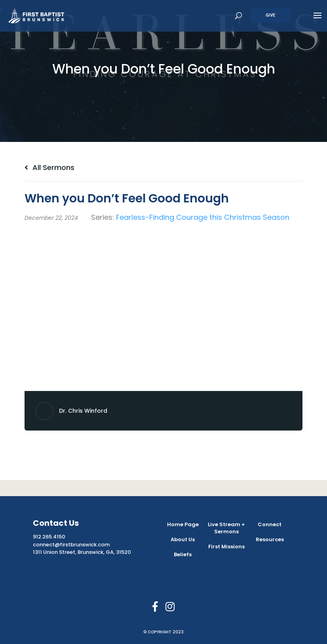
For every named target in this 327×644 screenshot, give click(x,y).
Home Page (183, 524)
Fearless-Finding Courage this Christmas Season (203, 217)
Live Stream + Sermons (226, 528)
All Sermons (49, 167)
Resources (270, 539)
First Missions (226, 547)
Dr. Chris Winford (83, 411)
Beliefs (183, 554)
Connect (270, 524)
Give (271, 15)
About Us (183, 539)
